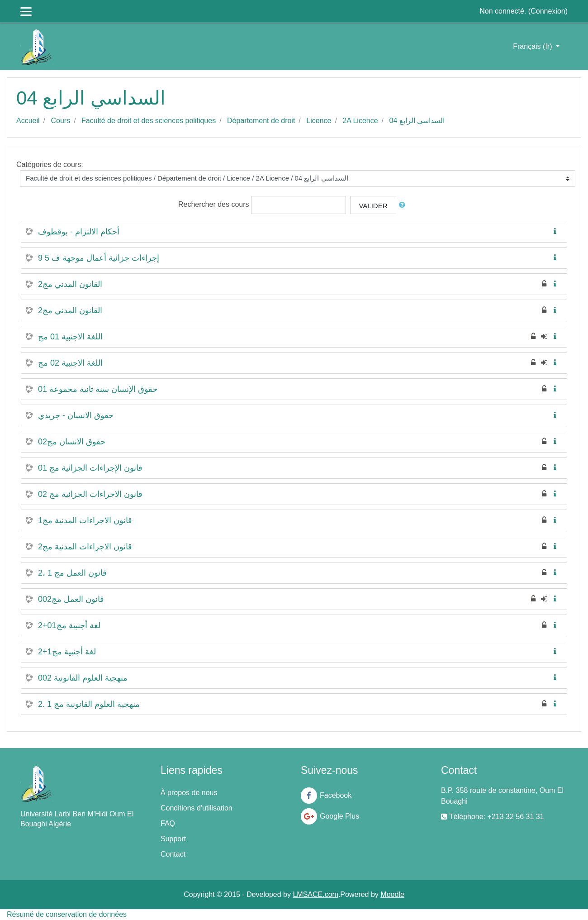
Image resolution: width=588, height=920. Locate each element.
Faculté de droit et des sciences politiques (149, 121)
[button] (404, 205)
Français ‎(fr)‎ (533, 46)
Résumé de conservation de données (67, 914)
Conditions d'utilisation (197, 808)
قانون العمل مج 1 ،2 (72, 573)
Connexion (548, 11)
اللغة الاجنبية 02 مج (70, 363)
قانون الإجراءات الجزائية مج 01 (90, 468)
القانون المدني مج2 (70, 284)
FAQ (168, 823)
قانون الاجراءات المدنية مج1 (85, 520)
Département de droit (261, 121)
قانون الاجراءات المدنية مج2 (85, 547)
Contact (173, 854)
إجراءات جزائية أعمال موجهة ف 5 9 (99, 258)
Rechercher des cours (214, 204)
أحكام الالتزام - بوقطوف (79, 232)
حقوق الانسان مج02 (72, 442)
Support (173, 839)
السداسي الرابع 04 (417, 121)
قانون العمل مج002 (71, 599)
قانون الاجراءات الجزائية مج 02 (90, 494)
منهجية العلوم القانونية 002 (83, 678)
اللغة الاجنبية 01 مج (70, 337)
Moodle (392, 894)
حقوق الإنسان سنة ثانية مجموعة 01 (98, 389)
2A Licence (360, 121)
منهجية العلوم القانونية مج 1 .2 (89, 704)
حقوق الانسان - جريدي (76, 415)
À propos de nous (189, 793)
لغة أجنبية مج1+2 (67, 652)
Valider (373, 206)
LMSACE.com (315, 894)
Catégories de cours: (50, 164)
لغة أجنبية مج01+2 (69, 625)
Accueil (28, 121)
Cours (60, 121)
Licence (319, 121)
